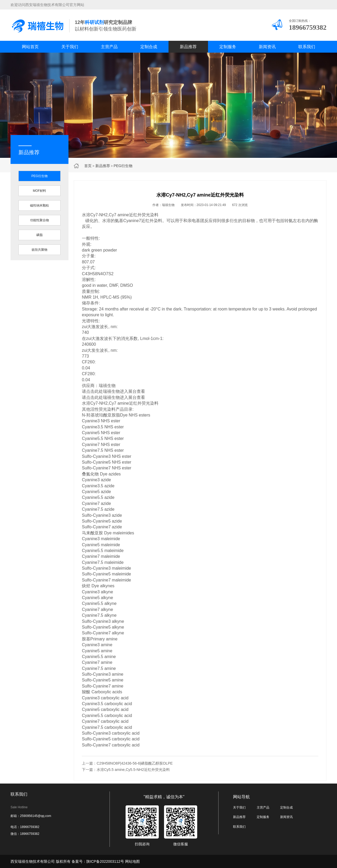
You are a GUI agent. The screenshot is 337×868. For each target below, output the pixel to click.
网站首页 (30, 47)
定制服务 (228, 47)
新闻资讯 (267, 47)
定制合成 (149, 47)
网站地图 (132, 861)
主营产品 (109, 47)
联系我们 (307, 47)
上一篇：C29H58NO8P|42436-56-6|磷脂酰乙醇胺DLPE (127, 763)
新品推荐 (188, 47)
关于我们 (70, 47)
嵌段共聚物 (39, 250)
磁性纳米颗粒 (39, 205)
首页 (88, 166)
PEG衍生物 (123, 166)
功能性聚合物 (39, 220)
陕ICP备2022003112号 (105, 861)
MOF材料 (40, 191)
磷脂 (39, 235)
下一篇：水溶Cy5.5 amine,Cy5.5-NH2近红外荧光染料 (126, 770)
